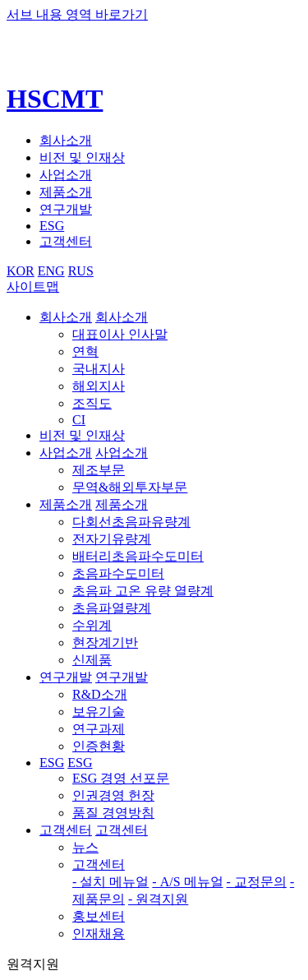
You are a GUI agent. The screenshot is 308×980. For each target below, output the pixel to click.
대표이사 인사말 (120, 334)
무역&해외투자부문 (130, 487)
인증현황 (99, 746)
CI (79, 420)
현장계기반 (105, 643)
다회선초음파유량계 (131, 522)
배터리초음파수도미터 (138, 556)
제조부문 (99, 470)
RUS (81, 271)
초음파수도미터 (118, 573)
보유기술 (99, 712)
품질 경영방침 (113, 813)
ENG (51, 271)
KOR (21, 271)
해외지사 (99, 386)
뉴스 (85, 847)
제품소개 (66, 192)
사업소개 (66, 175)
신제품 (92, 660)
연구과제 (99, 729)
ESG (52, 226)
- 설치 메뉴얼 (110, 882)
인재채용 (99, 934)
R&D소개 (100, 694)
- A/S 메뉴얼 (187, 882)
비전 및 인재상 (82, 157)
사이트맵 (33, 287)
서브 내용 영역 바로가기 (77, 14)
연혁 (85, 351)
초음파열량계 (112, 608)
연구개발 (66, 209)
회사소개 (66, 140)
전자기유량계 (112, 539)
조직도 (92, 403)
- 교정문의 (257, 882)
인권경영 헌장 (113, 795)
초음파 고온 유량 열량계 (143, 591)
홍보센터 (99, 916)
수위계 (92, 625)
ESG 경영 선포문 (121, 778)
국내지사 (99, 369)
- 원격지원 (158, 899)
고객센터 (66, 241)
